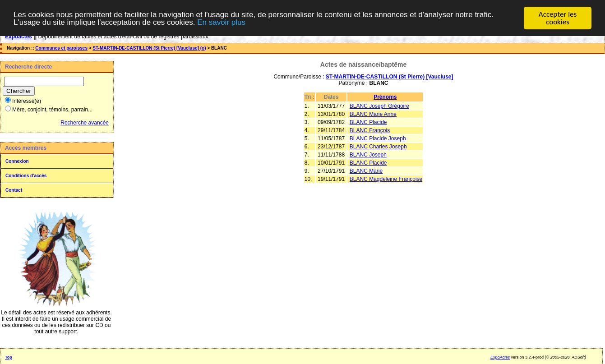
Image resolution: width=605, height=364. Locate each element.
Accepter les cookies (558, 18)
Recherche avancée (85, 123)
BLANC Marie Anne (373, 114)
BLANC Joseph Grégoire (379, 106)
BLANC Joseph (368, 155)
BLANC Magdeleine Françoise (386, 179)
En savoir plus (221, 22)
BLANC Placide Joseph (378, 138)
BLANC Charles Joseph (378, 147)
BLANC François (370, 130)
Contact (14, 190)
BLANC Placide (368, 122)
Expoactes (18, 37)
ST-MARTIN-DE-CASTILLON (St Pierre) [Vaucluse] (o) (149, 48)
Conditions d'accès (26, 176)
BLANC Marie (366, 171)
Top (9, 357)
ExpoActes (500, 357)
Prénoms (385, 97)
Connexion (17, 161)
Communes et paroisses (61, 48)
